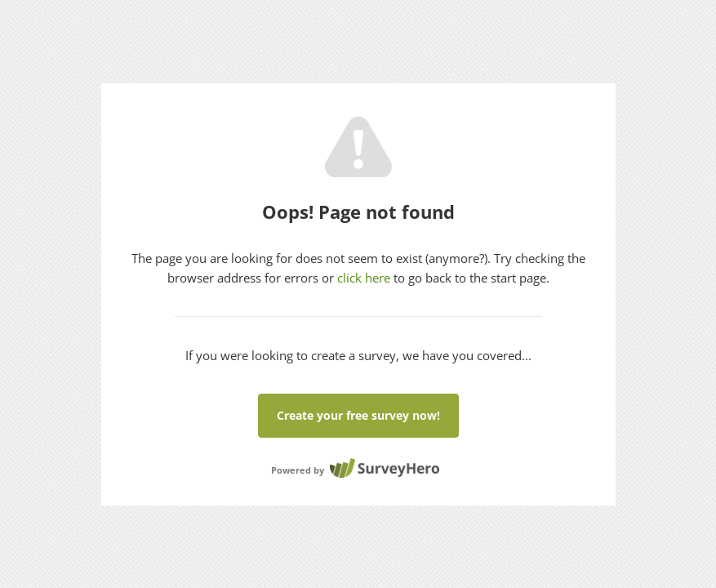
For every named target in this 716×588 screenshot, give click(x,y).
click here (364, 278)
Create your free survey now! (358, 415)
